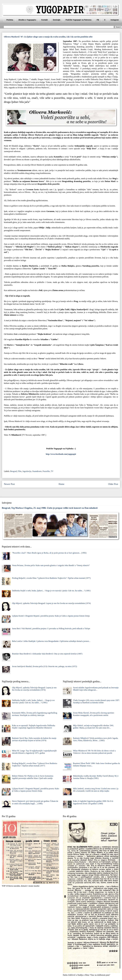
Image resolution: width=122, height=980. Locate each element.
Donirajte (57, 20)
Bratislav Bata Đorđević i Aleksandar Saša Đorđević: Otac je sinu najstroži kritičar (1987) (47, 654)
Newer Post (9, 484)
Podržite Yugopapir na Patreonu (79, 20)
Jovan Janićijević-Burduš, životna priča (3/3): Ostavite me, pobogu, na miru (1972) (44, 666)
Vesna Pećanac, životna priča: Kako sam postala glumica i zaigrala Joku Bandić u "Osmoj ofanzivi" (51, 565)
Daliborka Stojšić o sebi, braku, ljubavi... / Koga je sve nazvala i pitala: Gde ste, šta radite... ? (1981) (51, 591)
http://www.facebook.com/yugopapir (61, 454)
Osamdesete (37, 471)
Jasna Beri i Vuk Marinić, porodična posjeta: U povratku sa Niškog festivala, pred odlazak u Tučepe (51, 629)
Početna (10, 20)
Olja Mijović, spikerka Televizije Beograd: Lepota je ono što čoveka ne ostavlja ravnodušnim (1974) (51, 603)
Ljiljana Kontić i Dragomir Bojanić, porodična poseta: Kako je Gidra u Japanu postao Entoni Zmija (51, 616)
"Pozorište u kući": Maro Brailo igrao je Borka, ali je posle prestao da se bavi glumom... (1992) (49, 553)
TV (52, 471)
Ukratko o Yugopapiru (27, 20)
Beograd (13, 471)
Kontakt (45, 20)
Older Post (113, 484)
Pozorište (46, 471)
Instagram (115, 20)
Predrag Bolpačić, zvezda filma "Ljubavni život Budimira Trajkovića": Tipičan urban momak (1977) (51, 578)
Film (20, 471)
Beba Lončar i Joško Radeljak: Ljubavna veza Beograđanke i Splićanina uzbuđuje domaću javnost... (51, 641)
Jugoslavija (27, 471)
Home (61, 484)
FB (98, 20)
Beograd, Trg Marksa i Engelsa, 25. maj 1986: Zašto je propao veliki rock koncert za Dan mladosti (50, 508)
